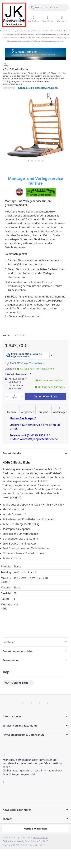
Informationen (12, 716)
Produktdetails (12, 453)
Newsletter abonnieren (17, 810)
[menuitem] (18, 683)
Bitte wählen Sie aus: (17, 374)
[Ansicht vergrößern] (35, 125)
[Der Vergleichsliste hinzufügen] (27, 410)
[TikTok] (40, 703)
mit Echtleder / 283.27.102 (37, 387)
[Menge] (14, 396)
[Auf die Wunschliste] (11, 410)
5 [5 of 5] (43, 161)
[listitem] (35, 125)
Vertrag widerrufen (35, 829)
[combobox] (49, 7)
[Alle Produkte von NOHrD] (5, 65)
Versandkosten (37, 363)
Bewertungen (11, 660)
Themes (7, 819)
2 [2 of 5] (32, 161)
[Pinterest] (48, 703)
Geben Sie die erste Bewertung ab (38, 88)
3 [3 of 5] (36, 161)
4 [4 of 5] (39, 161)
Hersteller (9, 642)
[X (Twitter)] (31, 703)
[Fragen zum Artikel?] (43, 410)
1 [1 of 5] (28, 161)
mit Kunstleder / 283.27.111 (37, 380)
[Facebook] (23, 703)
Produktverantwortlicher (18, 651)
